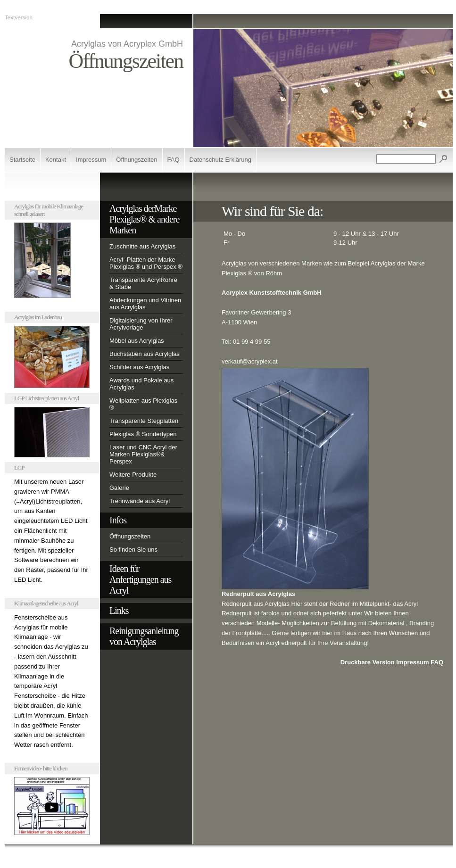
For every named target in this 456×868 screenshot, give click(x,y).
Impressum (91, 160)
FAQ (174, 160)
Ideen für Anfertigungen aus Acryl (140, 579)
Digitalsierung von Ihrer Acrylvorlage (141, 324)
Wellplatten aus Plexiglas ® (143, 404)
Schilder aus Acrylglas (139, 367)
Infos (118, 520)
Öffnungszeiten (137, 160)
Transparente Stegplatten (144, 421)
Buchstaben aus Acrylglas (145, 354)
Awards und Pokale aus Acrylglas (141, 384)
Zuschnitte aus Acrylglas (142, 246)
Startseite (22, 160)
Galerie (119, 488)
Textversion (19, 17)
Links (119, 611)
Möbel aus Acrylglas (137, 341)
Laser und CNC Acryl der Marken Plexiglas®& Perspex (143, 454)
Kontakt (56, 160)
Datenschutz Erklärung (221, 160)
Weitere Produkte (133, 475)
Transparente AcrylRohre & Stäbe (143, 283)
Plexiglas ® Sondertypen (143, 434)
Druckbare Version (368, 662)
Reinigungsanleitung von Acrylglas (144, 636)
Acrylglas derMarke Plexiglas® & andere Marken (144, 219)
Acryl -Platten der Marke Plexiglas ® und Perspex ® (146, 263)
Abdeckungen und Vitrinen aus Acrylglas (145, 304)
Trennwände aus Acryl (140, 501)
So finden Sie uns (133, 550)
